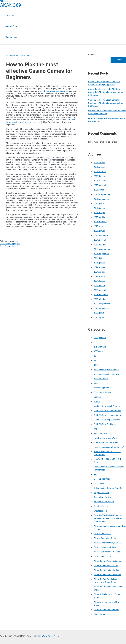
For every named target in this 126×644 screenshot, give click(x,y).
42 (95, 360)
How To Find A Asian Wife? (106, 442)
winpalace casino (101, 614)
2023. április (99, 317)
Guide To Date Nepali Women (107, 420)
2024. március (100, 276)
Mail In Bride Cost (102, 479)
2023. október (100, 299)
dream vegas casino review (56, 91)
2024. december (101, 235)
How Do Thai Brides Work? (106, 438)
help (95, 429)
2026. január (99, 176)
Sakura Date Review (102, 497)
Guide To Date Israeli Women (107, 406)
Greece (97, 402)
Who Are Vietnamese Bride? (106, 610)
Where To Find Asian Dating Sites (109, 561)
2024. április (99, 272)
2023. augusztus (101, 308)
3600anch (98, 351)
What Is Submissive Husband (107, 552)
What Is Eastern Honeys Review (108, 543)
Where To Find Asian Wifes (106, 566)
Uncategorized (13, 55)
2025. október (100, 190)
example (97, 397)
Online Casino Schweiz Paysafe (108, 488)
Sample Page (11, 26)
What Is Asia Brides (102, 534)
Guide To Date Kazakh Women (107, 411)
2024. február (100, 281)
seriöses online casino (104, 502)
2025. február (100, 226)
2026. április (99, 163)
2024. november (101, 240)
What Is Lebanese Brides (105, 547)
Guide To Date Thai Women (106, 424)
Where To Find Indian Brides (106, 570)
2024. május (99, 267)
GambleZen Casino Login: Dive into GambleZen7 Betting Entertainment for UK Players (106, 92)
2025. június (99, 208)
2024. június (99, 263)
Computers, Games (102, 392)
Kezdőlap (10, 15)
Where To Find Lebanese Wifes (107, 575)
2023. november (101, 295)
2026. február (100, 172)
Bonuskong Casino (102, 388)
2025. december (101, 181)
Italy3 (96, 474)
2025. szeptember (102, 194)
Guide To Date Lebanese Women (108, 415)
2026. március (100, 167)
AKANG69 (11, 5)
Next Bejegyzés (8, 246)
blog (96, 383)
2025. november (101, 185)
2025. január (99, 231)
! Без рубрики (100, 338)
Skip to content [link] (7, 1)
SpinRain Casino (101, 506)
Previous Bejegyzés (10, 244)
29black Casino (101, 347)
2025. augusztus (101, 199)
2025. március (100, 222)
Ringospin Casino (101, 493)
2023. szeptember (102, 304)
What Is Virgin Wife (102, 556)
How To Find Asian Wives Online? (109, 447)
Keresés (92, 55)
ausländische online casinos (106, 370)
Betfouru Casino (101, 379)
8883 (96, 365)
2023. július (99, 313)
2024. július (99, 258)
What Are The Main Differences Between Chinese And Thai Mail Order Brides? (108, 518)
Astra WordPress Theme (49, 636)
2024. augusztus (101, 254)
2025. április (99, 217)
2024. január (99, 286)
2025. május (99, 213)
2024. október (100, 245)
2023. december (101, 290)
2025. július (99, 203)
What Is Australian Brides (105, 538)
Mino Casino (99, 483)
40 (95, 356)
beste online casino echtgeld (106, 374)
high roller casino (101, 433)
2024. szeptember (102, 249)
